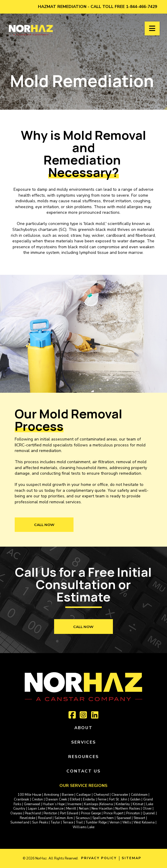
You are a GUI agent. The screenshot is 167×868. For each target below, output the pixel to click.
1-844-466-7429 (141, 7)
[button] (152, 28)
